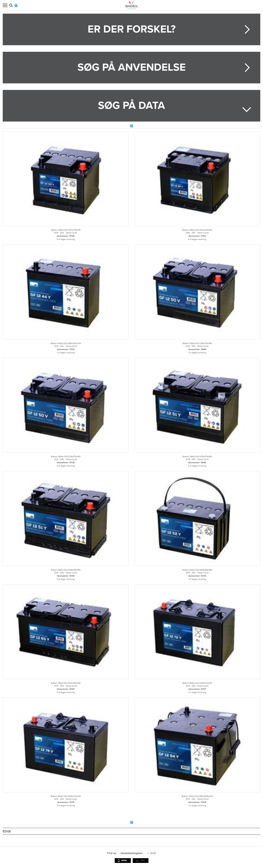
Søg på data (131, 106)
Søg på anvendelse (132, 67)
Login (16, 5)
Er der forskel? (132, 29)
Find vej (112, 853)
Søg (11, 5)
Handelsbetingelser (132, 853)
